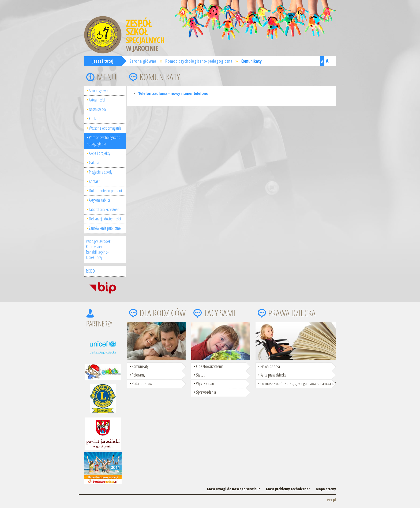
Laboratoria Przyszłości (104, 209)
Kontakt (94, 181)
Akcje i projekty (100, 153)
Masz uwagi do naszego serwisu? (233, 489)
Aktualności (97, 100)
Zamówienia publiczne (105, 228)
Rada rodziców (142, 383)
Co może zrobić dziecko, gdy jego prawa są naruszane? (298, 383)
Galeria (94, 163)
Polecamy (138, 375)
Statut (200, 375)
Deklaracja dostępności (105, 219)
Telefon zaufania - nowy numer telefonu (173, 93)
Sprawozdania (206, 392)
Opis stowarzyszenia (210, 366)
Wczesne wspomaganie (105, 128)
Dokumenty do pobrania (106, 191)
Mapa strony (326, 489)
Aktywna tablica (100, 200)
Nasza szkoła (97, 109)
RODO (90, 271)
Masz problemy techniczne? (288, 489)
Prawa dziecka (270, 366)
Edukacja (95, 119)
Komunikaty (251, 61)
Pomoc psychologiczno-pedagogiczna (199, 61)
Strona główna (143, 61)
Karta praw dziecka (273, 375)
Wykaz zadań (205, 383)
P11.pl (331, 500)
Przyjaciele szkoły (101, 172)
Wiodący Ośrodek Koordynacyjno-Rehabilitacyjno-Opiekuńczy (98, 249)
